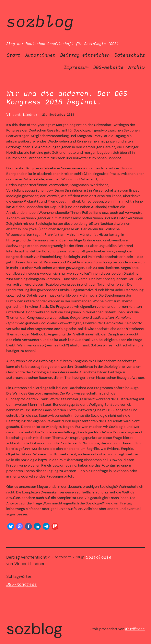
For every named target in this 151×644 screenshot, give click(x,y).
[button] (11, 526)
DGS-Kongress (22, 584)
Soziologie (99, 557)
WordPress (135, 629)
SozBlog (40, 21)
